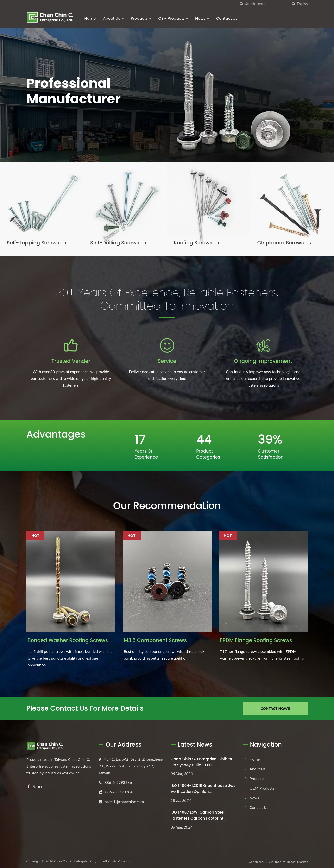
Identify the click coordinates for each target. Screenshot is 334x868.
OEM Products (173, 18)
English (302, 4)
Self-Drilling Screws (118, 243)
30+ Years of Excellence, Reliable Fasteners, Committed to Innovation (167, 299)
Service (167, 361)
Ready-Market (297, 862)
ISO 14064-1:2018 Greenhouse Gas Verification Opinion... (203, 789)
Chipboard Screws (284, 243)
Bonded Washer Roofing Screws (68, 640)
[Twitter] (34, 786)
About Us (113, 18)
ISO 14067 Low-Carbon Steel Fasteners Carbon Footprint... (199, 815)
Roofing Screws (197, 243)
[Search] (267, 4)
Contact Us (227, 18)
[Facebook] (29, 786)
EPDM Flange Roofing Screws (256, 640)
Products (141, 18)
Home (90, 18)
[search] (242, 4)
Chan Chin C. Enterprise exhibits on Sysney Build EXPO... (201, 762)
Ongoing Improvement (263, 361)
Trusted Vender (71, 361)
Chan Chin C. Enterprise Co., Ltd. (78, 861)
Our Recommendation (167, 506)
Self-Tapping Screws (37, 243)
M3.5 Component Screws (155, 640)
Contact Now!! (275, 708)
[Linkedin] (40, 786)
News (202, 18)
